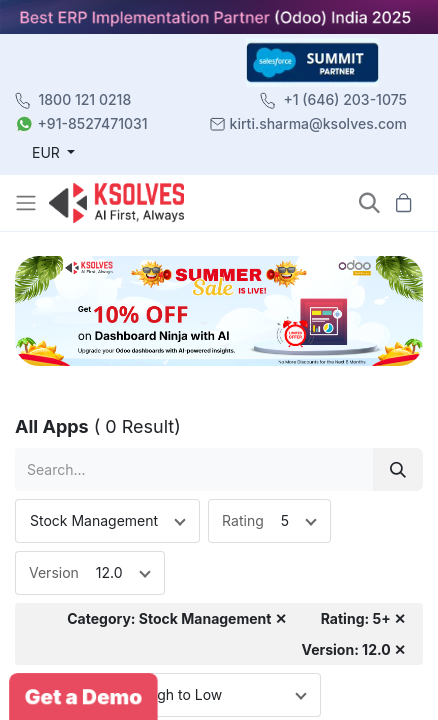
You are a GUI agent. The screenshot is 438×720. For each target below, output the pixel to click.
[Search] (398, 469)
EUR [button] (48, 152)
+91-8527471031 (93, 123)
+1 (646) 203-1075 (345, 99)
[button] (369, 202)
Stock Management (94, 520)
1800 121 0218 (85, 99)
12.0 (109, 572)
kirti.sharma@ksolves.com (318, 123)
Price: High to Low (162, 694)
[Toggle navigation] (28, 203)
